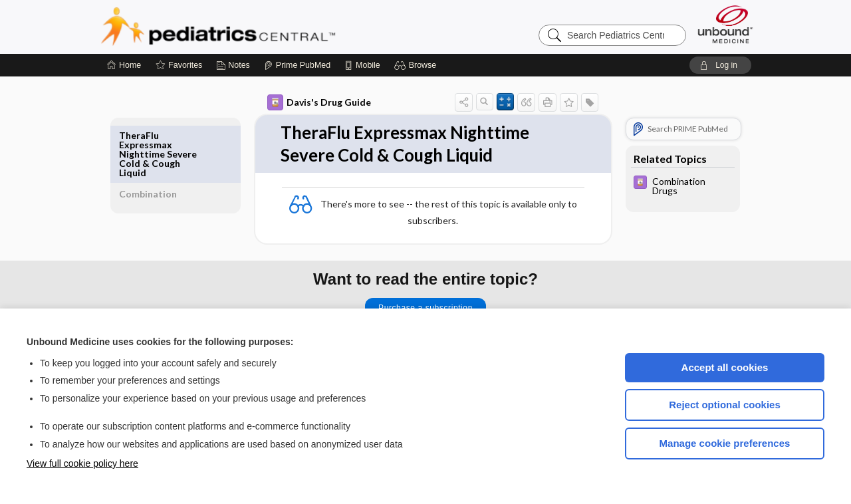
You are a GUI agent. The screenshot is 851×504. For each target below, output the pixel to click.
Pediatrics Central (266, 27)
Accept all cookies (725, 367)
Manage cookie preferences (725, 443)
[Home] (124, 65)
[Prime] (297, 65)
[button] (417, 65)
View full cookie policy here (82, 463)
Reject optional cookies (725, 405)
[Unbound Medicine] (725, 24)
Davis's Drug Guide (304, 102)
